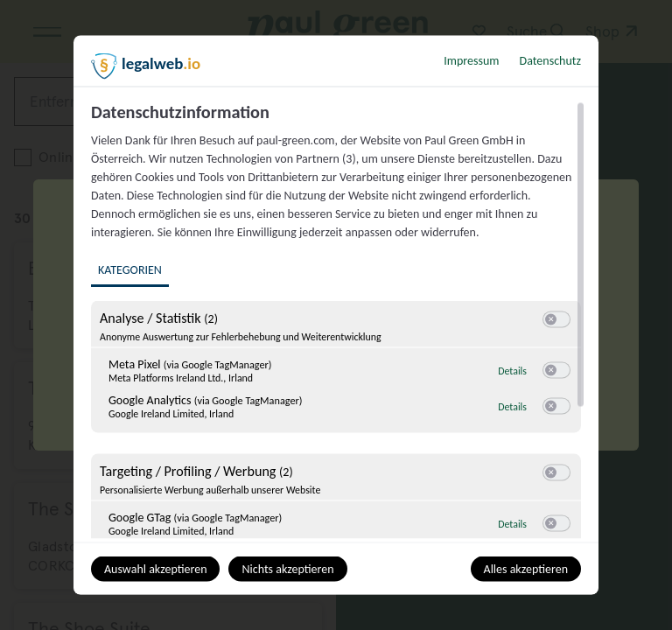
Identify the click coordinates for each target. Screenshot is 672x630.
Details (512, 371)
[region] (338, 320)
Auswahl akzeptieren (155, 569)
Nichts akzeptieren (287, 569)
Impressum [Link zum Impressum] (471, 61)
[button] (551, 320)
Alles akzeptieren (526, 569)
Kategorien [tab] (130, 270)
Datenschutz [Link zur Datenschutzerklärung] (550, 61)
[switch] (556, 320)
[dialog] (336, 315)
